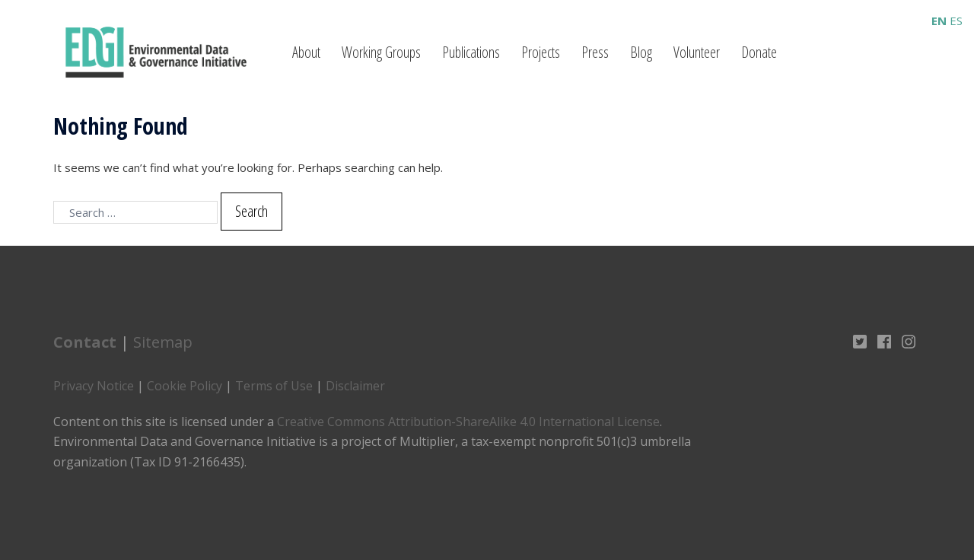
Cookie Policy (185, 386)
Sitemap (163, 342)
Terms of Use (274, 386)
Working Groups (381, 52)
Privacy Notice (94, 386)
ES (956, 21)
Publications (471, 52)
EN (939, 21)
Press (595, 52)
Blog (641, 52)
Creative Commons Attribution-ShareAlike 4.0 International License (468, 422)
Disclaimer (355, 386)
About (306, 52)
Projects (541, 52)
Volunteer (697, 52)
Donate (759, 52)
